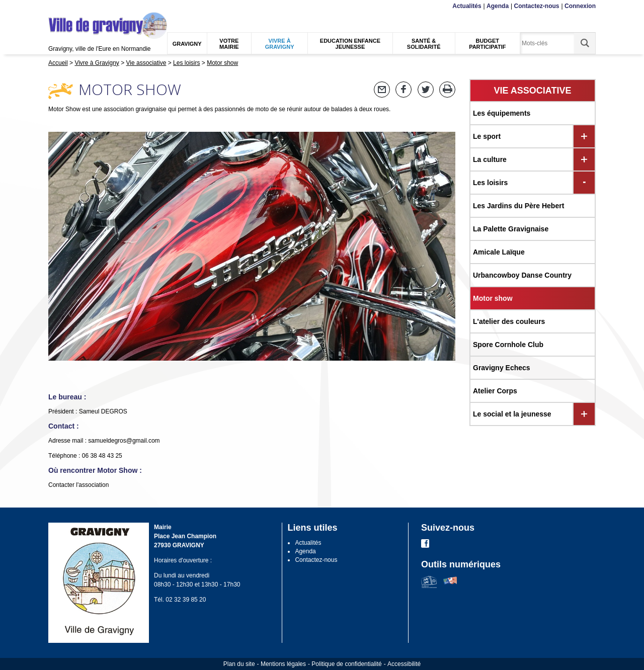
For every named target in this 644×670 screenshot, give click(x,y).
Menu (55, 6)
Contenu (72, 6)
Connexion (580, 6)
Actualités (467, 6)
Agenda (498, 6)
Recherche (96, 6)
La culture (490, 159)
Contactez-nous (537, 6)
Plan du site (239, 664)
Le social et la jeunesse (512, 414)
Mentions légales (283, 664)
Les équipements (502, 113)
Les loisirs (490, 183)
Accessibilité (404, 664)
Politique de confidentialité (346, 664)
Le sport (487, 136)
